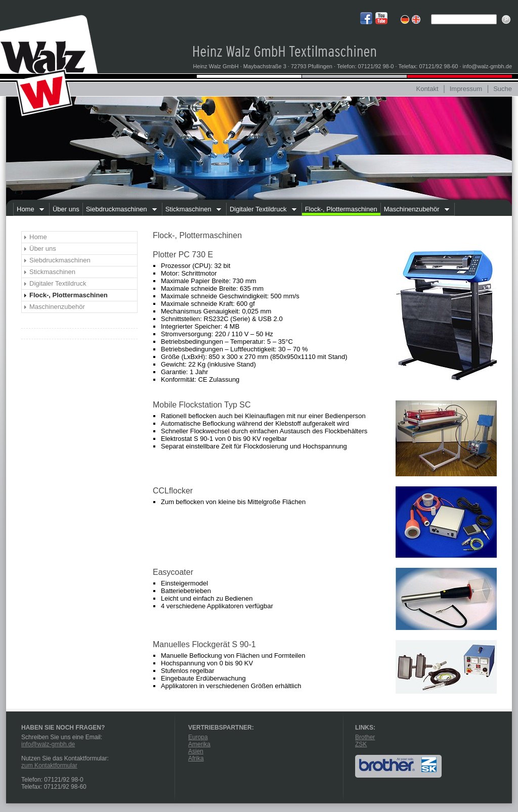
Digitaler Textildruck (261, 210)
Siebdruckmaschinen (120, 210)
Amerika (199, 744)
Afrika (196, 758)
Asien (196, 751)
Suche (503, 89)
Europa (198, 737)
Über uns (66, 209)
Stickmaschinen (192, 210)
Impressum (466, 89)
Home (29, 210)
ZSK (361, 744)
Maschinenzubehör (415, 210)
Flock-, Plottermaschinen (341, 209)
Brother (365, 737)
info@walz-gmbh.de (48, 744)
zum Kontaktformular (49, 765)
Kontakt (427, 89)
